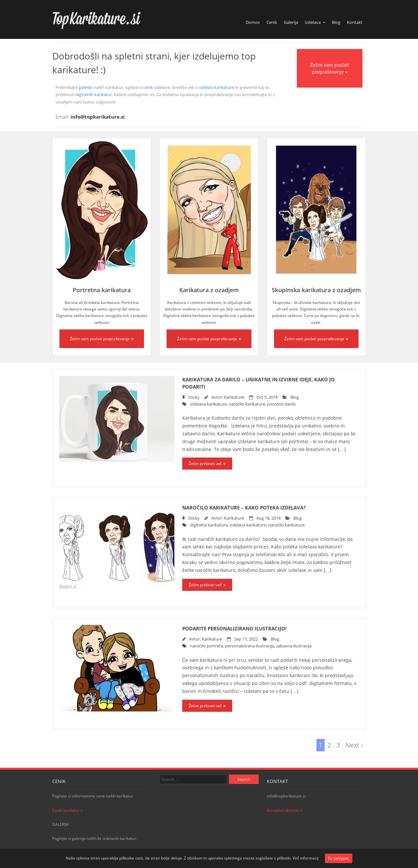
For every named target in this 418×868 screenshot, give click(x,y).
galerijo (86, 87)
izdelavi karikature (217, 87)
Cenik (272, 22)
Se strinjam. (339, 858)
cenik (148, 87)
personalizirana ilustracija (249, 646)
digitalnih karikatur (94, 94)
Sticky (194, 397)
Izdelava (313, 22)
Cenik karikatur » (67, 810)
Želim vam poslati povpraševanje (100, 339)
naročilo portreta (207, 646)
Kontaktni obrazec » (285, 810)
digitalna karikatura (209, 525)
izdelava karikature (208, 404)
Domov (253, 22)
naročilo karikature (247, 404)
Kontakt (355, 22)
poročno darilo (281, 404)
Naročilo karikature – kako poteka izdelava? (244, 508)
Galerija (291, 22)
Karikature (234, 397)
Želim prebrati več (205, 464)
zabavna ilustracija (294, 646)
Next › (354, 745)
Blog (336, 22)
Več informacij (305, 858)
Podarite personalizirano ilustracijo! (234, 628)
